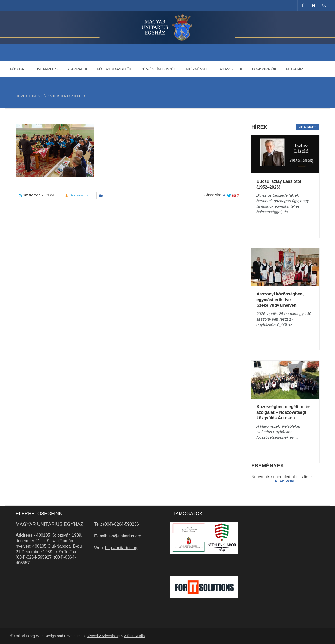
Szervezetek (230, 69)
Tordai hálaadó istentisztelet (56, 96)
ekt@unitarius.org (125, 536)
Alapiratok (77, 69)
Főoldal (18, 69)
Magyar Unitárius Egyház (49, 524)
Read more (285, 481)
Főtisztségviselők (114, 69)
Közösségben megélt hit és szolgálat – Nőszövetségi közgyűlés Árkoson (283, 412)
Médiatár (294, 69)
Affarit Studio (134, 636)
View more (308, 127)
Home (20, 96)
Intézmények (197, 69)
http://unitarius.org (122, 548)
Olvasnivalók (264, 69)
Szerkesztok (79, 195)
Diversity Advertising (103, 636)
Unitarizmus (46, 69)
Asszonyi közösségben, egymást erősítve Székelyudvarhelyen (280, 300)
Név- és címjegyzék (158, 69)
